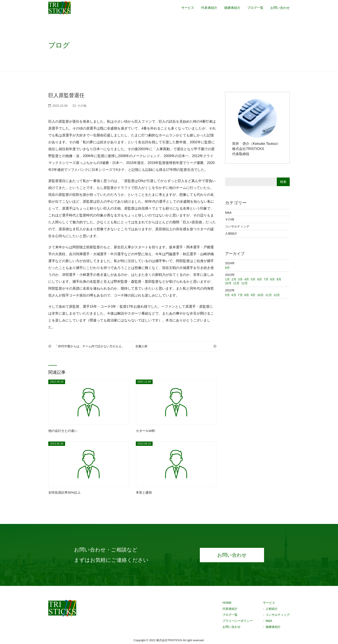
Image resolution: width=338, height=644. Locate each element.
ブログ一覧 (253, 9)
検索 (283, 182)
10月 (260, 295)
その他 (82, 106)
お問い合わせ (279, 9)
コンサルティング (237, 226)
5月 (227, 295)
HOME (227, 603)
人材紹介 (231, 233)
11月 (269, 295)
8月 (247, 295)
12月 (277, 295)
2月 (234, 279)
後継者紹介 (229, 9)
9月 (253, 295)
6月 (234, 295)
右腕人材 (174, 346)
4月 (247, 279)
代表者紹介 (205, 9)
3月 (240, 279)
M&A (228, 213)
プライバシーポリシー (238, 621)
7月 (240, 295)
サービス (183, 9)
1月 (227, 279)
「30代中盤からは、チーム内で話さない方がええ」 (88, 346)
